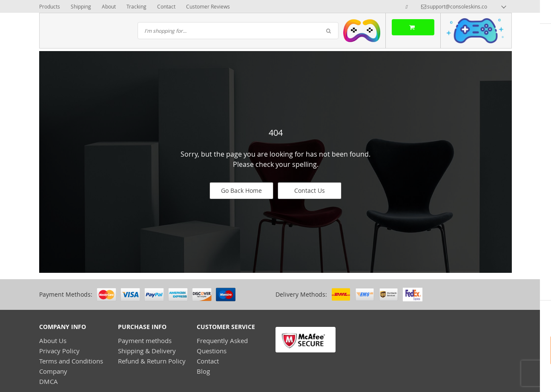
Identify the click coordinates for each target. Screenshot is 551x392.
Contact (208, 361)
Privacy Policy (59, 351)
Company (53, 371)
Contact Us (310, 190)
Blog (203, 371)
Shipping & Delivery (147, 351)
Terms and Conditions (71, 361)
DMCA (49, 381)
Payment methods (145, 340)
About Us (53, 340)
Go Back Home (241, 190)
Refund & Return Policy (152, 361)
